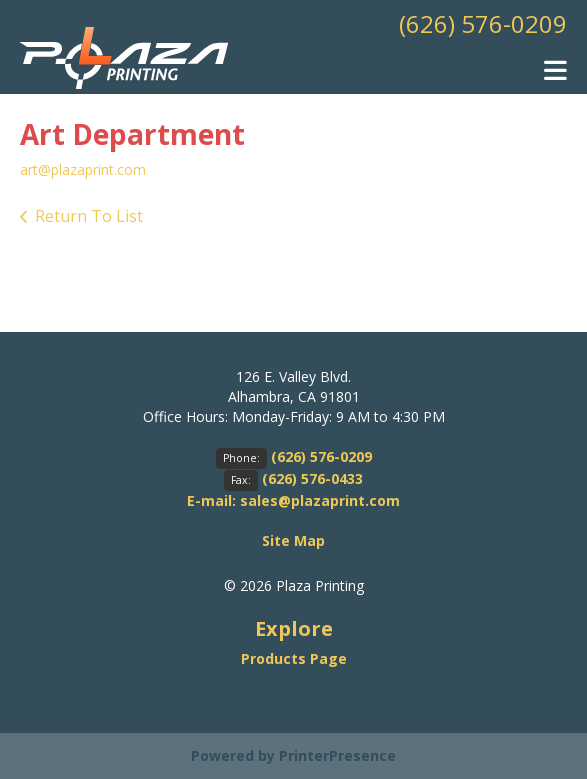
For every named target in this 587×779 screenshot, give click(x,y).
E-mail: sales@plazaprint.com (293, 500)
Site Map (293, 540)
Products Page (294, 658)
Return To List (89, 216)
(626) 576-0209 (483, 23)
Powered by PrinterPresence (293, 755)
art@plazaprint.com (83, 169)
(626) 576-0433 (312, 478)
